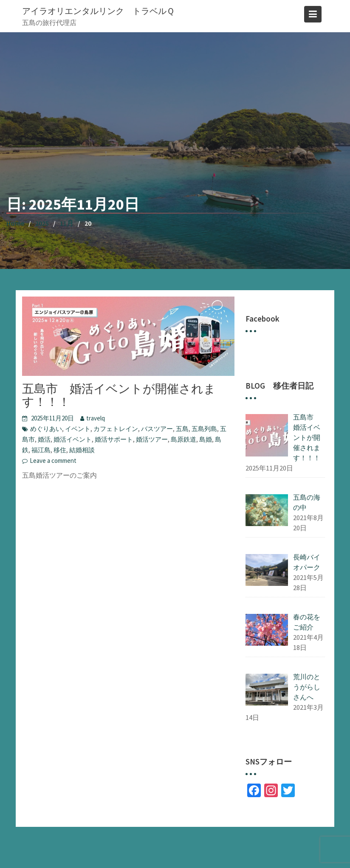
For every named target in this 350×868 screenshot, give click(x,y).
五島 (182, 429)
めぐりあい (46, 429)
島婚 (206, 439)
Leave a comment (53, 461)
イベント (78, 429)
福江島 (41, 450)
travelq (96, 418)
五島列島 (204, 429)
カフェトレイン (116, 429)
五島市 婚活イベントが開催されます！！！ (119, 395)
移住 (60, 450)
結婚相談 (82, 450)
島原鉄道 (183, 439)
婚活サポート (114, 439)
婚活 (44, 439)
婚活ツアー (152, 439)
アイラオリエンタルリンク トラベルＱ (98, 11)
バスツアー (157, 429)
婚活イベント (73, 439)
